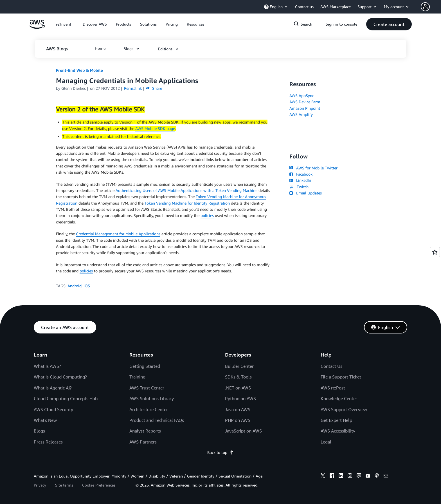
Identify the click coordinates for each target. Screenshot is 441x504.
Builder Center (239, 366)
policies (207, 215)
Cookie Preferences (99, 485)
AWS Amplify (301, 114)
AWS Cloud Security (53, 409)
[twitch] (359, 476)
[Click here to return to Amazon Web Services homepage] (37, 27)
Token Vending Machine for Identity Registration (187, 203)
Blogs (39, 431)
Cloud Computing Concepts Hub (66, 398)
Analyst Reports (145, 431)
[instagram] (350, 476)
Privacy (40, 485)
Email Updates (306, 193)
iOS (87, 286)
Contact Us (331, 366)
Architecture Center (149, 409)
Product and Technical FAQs (157, 420)
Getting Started (145, 366)
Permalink (133, 88)
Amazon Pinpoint (305, 108)
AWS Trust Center (147, 388)
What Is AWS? (47, 366)
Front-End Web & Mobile (79, 70)
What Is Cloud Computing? (60, 377)
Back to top (221, 452)
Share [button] (154, 88)
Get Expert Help (336, 420)
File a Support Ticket (341, 377)
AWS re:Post (333, 388)
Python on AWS (240, 398)
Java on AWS (238, 409)
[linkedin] (341, 476)
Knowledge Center (339, 398)
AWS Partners (143, 442)
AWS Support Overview (344, 409)
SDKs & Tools (238, 377)
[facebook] (332, 476)
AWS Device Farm (305, 102)
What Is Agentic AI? (53, 388)
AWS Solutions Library (152, 398)
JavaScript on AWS (243, 431)
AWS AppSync (302, 96)
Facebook (301, 174)
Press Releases (48, 442)
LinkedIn (300, 180)
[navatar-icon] (425, 7)
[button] (431, 7)
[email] (386, 476)
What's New (45, 420)
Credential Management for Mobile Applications (118, 234)
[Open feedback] (435, 252)
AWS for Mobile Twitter (313, 168)
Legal (326, 442)
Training (137, 377)
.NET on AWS (238, 388)
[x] (323, 476)
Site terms (64, 485)
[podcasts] (377, 476)
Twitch (299, 187)
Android (75, 286)
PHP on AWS (238, 420)
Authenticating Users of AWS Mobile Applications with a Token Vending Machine (186, 190)
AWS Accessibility (338, 431)
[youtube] (368, 476)
